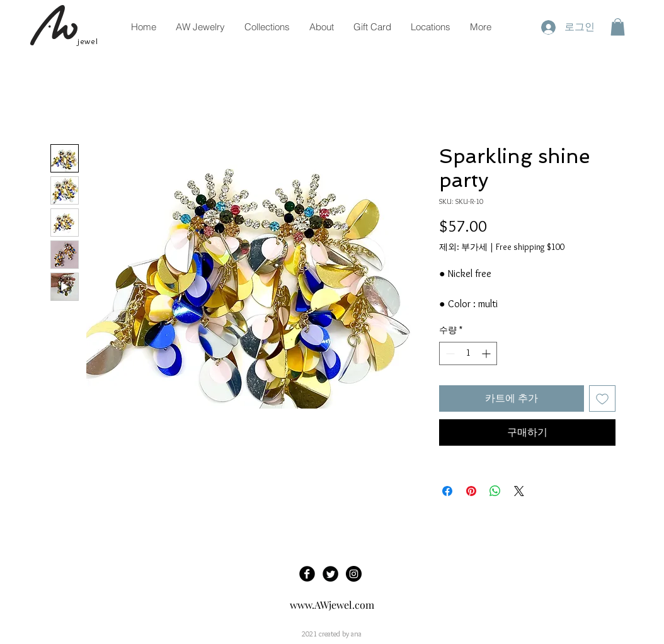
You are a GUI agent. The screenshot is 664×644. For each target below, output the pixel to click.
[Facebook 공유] (447, 491)
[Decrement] (449, 353)
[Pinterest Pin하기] (471, 491)
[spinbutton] (468, 353)
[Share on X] (519, 491)
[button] (618, 27)
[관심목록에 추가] (602, 398)
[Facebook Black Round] (307, 574)
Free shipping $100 (530, 247)
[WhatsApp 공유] (495, 491)
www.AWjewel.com (332, 605)
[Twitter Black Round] (330, 574)
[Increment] (487, 353)
